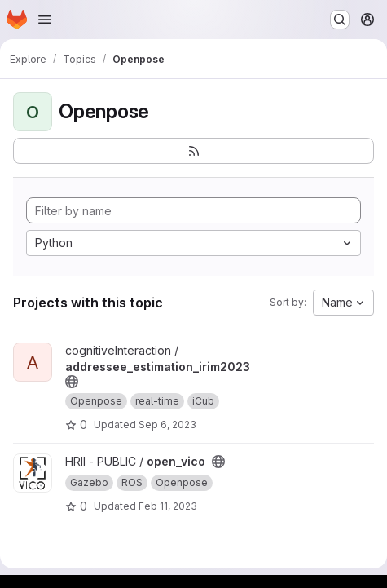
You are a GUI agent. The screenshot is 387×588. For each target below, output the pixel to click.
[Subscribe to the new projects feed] (193, 151)
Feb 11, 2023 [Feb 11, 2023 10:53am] (168, 506)
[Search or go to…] (340, 20)
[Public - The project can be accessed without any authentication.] (72, 382)
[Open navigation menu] (45, 20)
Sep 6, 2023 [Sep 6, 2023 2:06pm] (167, 424)
